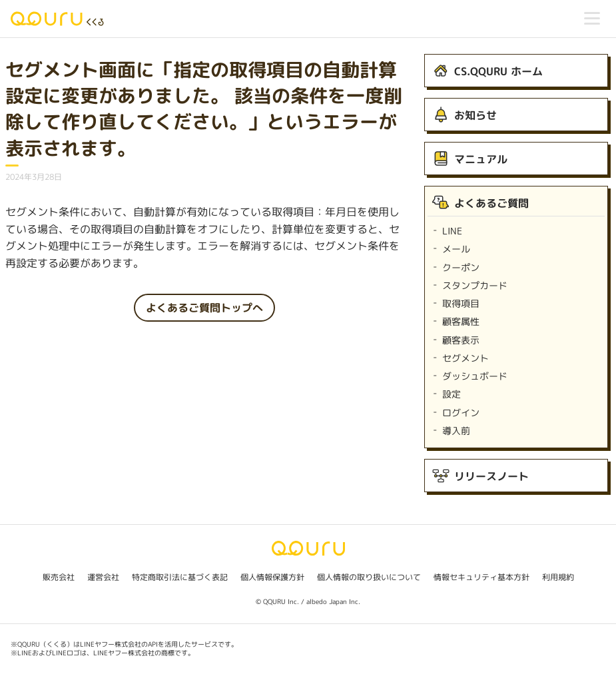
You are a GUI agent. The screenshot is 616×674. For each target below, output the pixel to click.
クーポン (461, 267)
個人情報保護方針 (272, 577)
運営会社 (103, 577)
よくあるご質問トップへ (204, 308)
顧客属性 (461, 321)
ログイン (461, 413)
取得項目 (461, 303)
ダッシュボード (475, 376)
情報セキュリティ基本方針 (481, 577)
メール (456, 249)
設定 (452, 394)
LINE (452, 231)
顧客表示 (461, 340)
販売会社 (59, 577)
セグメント (465, 358)
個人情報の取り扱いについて (369, 577)
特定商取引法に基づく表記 (180, 577)
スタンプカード (475, 285)
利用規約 (558, 577)
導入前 (456, 431)
